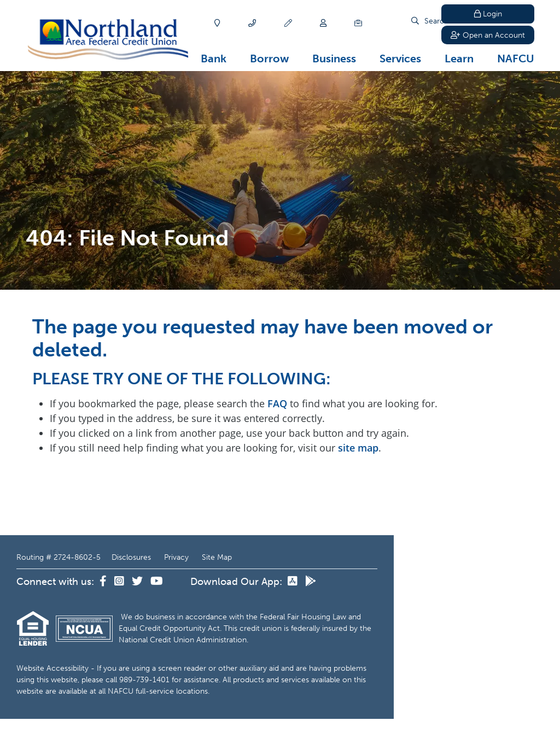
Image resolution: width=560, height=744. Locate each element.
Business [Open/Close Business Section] (334, 58)
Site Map (217, 557)
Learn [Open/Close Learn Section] (459, 58)
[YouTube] (157, 582)
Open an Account (488, 35)
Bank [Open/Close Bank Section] (214, 58)
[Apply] (288, 23)
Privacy (176, 557)
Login (488, 14)
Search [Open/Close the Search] (413, 23)
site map (358, 448)
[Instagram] (120, 582)
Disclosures (131, 557)
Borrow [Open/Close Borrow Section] (269, 58)
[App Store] (294, 582)
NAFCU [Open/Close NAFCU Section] (516, 58)
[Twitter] (138, 582)
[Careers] (358, 23)
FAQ (277, 403)
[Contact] (252, 23)
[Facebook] (104, 582)
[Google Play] (311, 582)
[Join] (323, 23)
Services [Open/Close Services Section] (400, 58)
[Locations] (217, 23)
